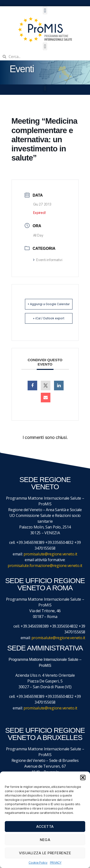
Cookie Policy (38, 863)
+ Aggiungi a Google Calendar (49, 304)
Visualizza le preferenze (45, 853)
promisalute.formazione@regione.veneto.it (45, 566)
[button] (83, 778)
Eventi (22, 69)
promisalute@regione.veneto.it (50, 554)
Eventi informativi (48, 260)
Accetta (45, 826)
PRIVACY (56, 863)
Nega (45, 840)
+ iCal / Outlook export (49, 318)
